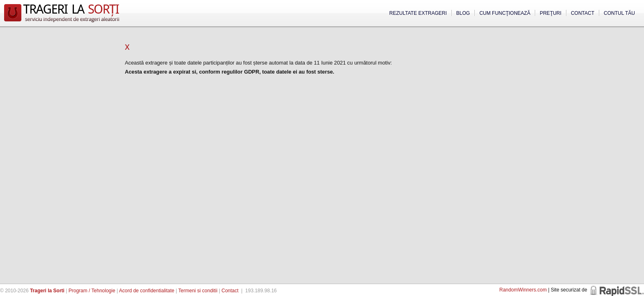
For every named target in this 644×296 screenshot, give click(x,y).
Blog (463, 13)
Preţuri (551, 13)
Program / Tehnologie (92, 291)
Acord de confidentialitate (147, 291)
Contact (583, 13)
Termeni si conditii (198, 291)
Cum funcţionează (505, 13)
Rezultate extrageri (418, 13)
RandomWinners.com (523, 290)
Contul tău (619, 13)
